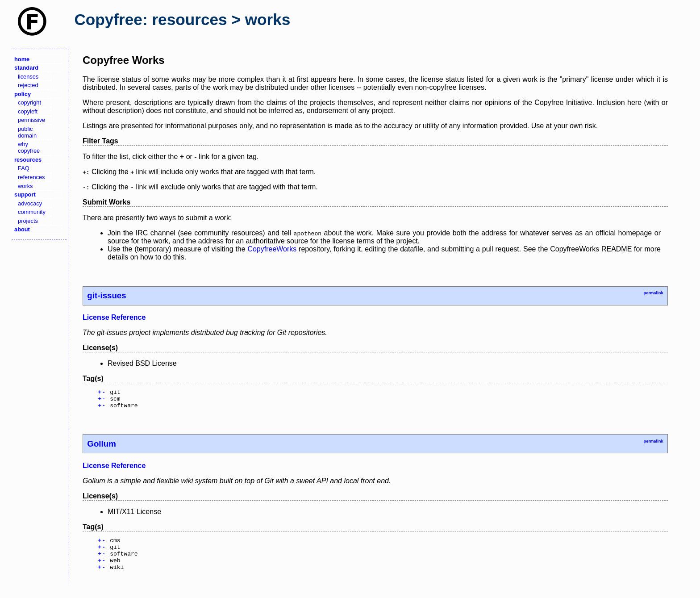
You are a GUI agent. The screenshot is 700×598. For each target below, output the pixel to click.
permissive (31, 120)
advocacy (30, 203)
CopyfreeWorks (272, 249)
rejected (28, 85)
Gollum (101, 448)
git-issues (106, 295)
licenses (28, 77)
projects (28, 221)
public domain (27, 132)
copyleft (28, 111)
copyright (29, 102)
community (32, 212)
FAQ (24, 168)
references (31, 177)
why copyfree (29, 147)
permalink (653, 293)
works (25, 186)
